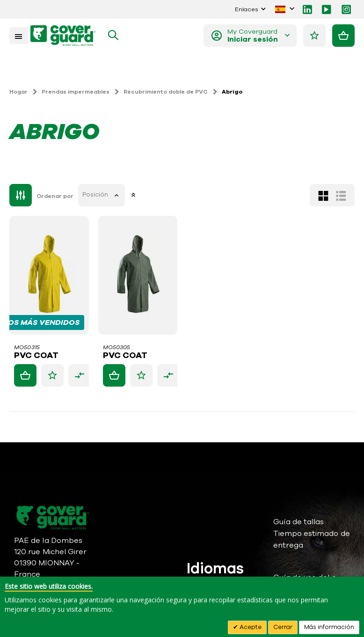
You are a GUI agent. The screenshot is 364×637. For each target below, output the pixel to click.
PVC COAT (36, 356)
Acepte (250, 627)
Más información (329, 627)
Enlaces (247, 9)
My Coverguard (253, 36)
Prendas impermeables (76, 92)
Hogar (18, 92)
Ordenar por (55, 196)
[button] (52, 375)
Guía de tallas (299, 522)
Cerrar (283, 627)
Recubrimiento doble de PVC (166, 92)
